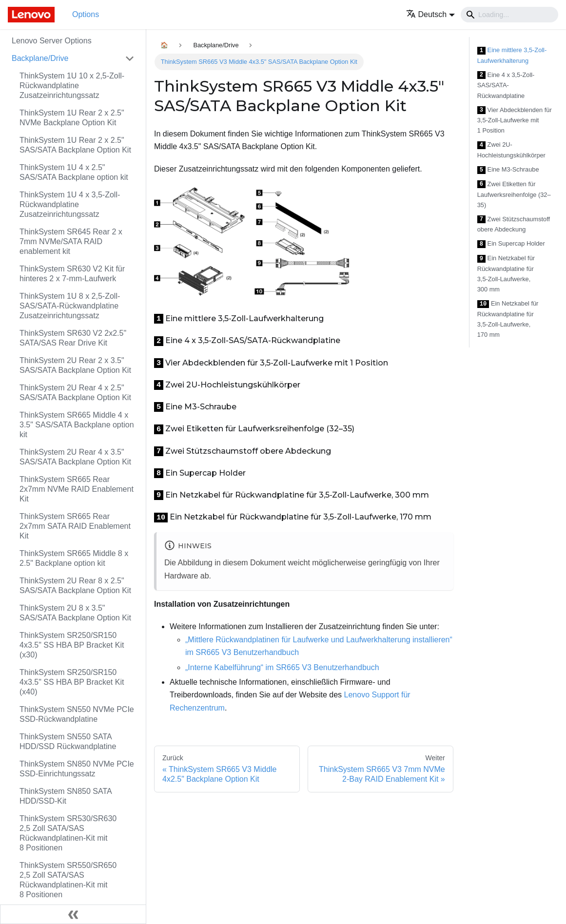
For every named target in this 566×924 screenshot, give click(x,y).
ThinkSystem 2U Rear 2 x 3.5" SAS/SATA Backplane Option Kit (75, 365)
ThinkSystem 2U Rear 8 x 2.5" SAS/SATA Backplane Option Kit (75, 586)
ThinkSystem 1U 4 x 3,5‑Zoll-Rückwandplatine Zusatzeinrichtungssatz (70, 204)
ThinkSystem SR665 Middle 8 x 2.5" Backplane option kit (74, 558)
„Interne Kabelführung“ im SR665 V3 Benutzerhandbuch (282, 667)
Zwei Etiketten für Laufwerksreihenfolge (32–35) (514, 194)
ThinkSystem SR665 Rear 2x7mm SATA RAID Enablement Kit (75, 526)
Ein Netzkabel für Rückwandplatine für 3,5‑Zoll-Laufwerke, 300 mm (506, 274)
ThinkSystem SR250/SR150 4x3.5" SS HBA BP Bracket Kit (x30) (72, 645)
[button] (431, 14)
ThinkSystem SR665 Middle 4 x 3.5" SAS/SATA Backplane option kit (77, 425)
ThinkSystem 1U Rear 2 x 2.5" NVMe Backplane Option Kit (72, 118)
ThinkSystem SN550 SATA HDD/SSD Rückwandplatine (68, 741)
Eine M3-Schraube (508, 170)
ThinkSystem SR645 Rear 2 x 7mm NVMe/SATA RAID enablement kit (71, 241)
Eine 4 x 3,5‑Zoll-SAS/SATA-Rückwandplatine (506, 85)
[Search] (509, 15)
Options (86, 14)
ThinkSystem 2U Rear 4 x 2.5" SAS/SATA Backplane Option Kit (75, 393)
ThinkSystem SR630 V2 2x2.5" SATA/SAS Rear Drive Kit (73, 338)
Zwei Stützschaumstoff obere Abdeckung (514, 224)
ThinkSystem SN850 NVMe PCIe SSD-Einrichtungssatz (77, 769)
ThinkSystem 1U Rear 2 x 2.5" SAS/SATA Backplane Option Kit (75, 145)
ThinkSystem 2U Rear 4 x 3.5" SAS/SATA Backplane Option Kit (75, 457)
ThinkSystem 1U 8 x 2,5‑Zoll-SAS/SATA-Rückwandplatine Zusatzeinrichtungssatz (70, 306)
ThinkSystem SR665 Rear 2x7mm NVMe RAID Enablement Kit (77, 489)
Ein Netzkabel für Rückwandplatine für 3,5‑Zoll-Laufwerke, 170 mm (508, 319)
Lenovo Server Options (52, 41)
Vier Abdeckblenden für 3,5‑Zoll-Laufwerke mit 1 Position (515, 120)
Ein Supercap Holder (511, 244)
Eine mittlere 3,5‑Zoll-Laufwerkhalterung (512, 55)
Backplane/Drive (40, 58)
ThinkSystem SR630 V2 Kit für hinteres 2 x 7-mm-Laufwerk (72, 274)
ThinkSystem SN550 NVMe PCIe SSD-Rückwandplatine (77, 714)
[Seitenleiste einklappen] (73, 914)
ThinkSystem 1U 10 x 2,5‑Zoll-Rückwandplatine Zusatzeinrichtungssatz (72, 86)
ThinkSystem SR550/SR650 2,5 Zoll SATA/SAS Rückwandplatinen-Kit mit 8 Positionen (68, 880)
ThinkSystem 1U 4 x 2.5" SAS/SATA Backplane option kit (74, 172)
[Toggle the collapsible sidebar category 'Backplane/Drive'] (130, 58)
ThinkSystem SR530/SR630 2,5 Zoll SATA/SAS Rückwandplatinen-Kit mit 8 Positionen (68, 833)
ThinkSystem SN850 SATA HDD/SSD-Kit (66, 796)
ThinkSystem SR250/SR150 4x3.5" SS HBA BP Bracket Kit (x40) (72, 682)
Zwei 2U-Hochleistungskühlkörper (511, 150)
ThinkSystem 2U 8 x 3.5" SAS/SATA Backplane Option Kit (75, 613)
